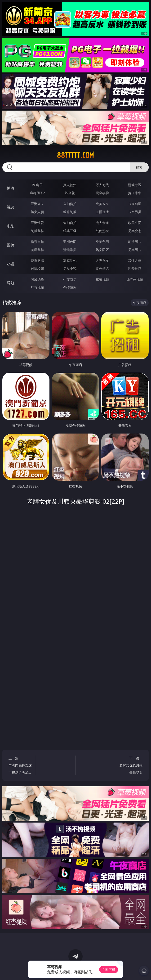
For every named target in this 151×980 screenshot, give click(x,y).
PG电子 (38, 185)
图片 (11, 245)
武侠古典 (135, 261)
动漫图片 (135, 242)
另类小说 (70, 269)
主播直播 (102, 212)
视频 (11, 207)
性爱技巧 (135, 269)
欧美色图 (102, 242)
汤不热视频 (135, 280)
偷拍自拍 (70, 223)
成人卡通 (102, 223)
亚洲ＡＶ (37, 204)
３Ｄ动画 (135, 204)
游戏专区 (135, 185)
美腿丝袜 (37, 250)
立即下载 (109, 969)
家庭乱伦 (70, 261)
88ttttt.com (75, 155)
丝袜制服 (70, 212)
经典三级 (70, 231)
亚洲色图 (70, 242)
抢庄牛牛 (135, 193)
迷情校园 (37, 269)
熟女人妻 (37, 212)
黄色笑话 (102, 269)
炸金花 (70, 193)
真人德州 (70, 185)
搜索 (139, 167)
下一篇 (131, 766)
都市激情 (37, 261)
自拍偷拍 (70, 204)
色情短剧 (70, 288)
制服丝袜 (37, 231)
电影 (11, 226)
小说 (11, 264)
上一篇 (20, 766)
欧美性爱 (135, 223)
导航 (11, 283)
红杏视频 (37, 288)
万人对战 (102, 185)
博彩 (11, 188)
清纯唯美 (70, 250)
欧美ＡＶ (102, 204)
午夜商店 (70, 280)
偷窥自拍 (37, 242)
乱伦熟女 (102, 231)
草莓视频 (102, 280)
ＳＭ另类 (135, 212)
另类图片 (135, 250)
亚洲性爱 (37, 223)
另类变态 (135, 231)
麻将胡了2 (37, 193)
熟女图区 (102, 250)
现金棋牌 (102, 193)
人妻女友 (102, 261)
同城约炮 (37, 280)
